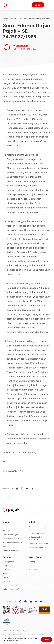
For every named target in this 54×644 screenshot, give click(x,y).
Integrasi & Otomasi (11, 550)
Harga (5, 527)
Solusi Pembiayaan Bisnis (13, 542)
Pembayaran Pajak (10, 535)
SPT (5, 546)
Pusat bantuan (9, 585)
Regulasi (6, 581)
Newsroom (7, 577)
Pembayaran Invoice (11, 539)
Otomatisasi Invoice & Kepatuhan (37, 528)
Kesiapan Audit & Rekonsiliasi (35, 538)
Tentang (32, 562)
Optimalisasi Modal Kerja (38, 543)
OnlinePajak (22, 46)
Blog (5, 566)
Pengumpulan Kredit (37, 533)
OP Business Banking (37, 547)
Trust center (33, 569)
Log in (38, 5)
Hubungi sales (9, 562)
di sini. (15, 640)
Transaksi (7, 531)
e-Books (6, 569)
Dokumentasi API (10, 589)
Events (6, 573)
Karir (30, 566)
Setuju (47, 639)
